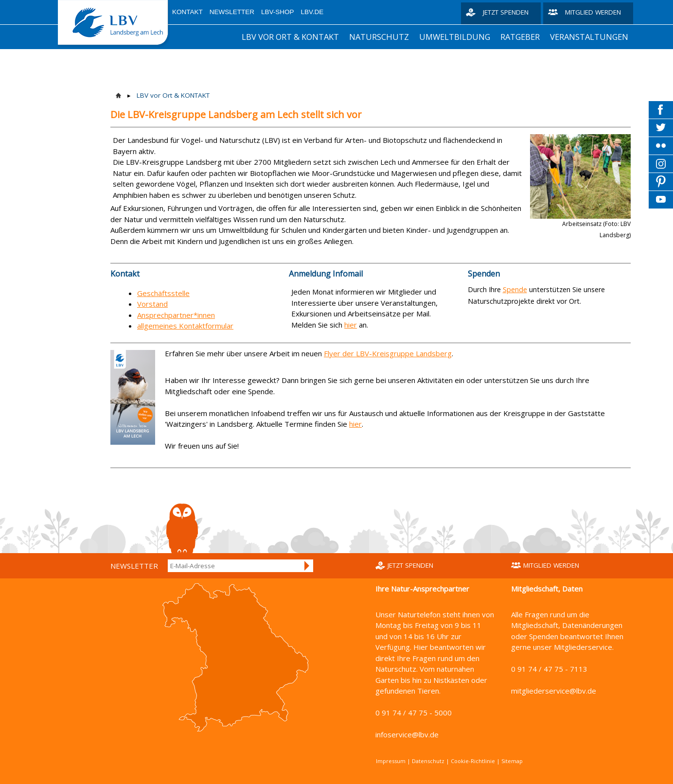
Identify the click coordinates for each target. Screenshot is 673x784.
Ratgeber (520, 37)
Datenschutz (428, 761)
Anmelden (307, 566)
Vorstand (152, 304)
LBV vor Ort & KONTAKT (290, 37)
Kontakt (187, 12)
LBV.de (312, 12)
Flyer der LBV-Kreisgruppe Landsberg (388, 353)
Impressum (391, 761)
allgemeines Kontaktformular (185, 326)
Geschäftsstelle (163, 293)
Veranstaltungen (589, 37)
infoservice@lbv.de (407, 734)
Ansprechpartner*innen (176, 315)
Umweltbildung (455, 37)
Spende (515, 289)
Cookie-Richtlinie (473, 761)
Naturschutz (379, 37)
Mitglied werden (593, 12)
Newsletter (232, 12)
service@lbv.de (571, 691)
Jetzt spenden (506, 12)
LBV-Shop (278, 12)
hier (351, 325)
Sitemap (512, 761)
